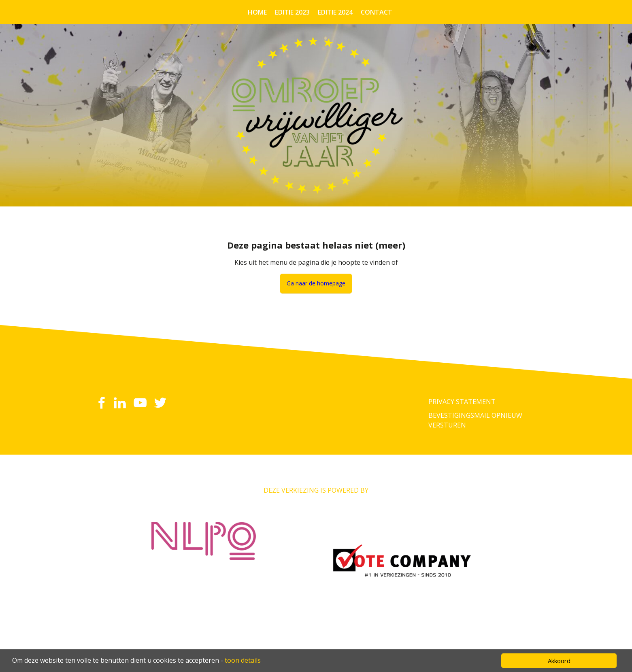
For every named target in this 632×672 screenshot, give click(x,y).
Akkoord (559, 661)
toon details (243, 660)
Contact (377, 12)
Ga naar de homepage (316, 283)
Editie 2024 (335, 12)
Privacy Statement (462, 402)
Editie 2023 (292, 12)
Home (257, 12)
